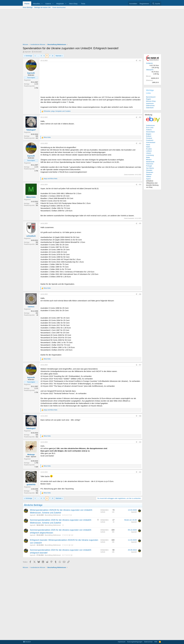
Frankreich (150, 140)
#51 (140, 61)
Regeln (149, 99)
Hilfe (156, 642)
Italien (148, 147)
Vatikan (149, 177)
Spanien (149, 174)
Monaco (149, 160)
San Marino (150, 168)
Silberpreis (150, 70)
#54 (140, 185)
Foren (27, 4)
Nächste (58, 56)
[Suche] (156, 4)
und (50, 179)
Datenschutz (150, 106)
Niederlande (150, 162)
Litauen (149, 153)
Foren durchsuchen (59, 7)
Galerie (48, 4)
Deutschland (150, 132)
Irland (148, 145)
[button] (42, 4)
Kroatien (149, 149)
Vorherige (29, 56)
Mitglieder (60, 4)
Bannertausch (151, 97)
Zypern (148, 179)
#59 (140, 442)
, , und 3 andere (57, 111)
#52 (140, 117)
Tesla (83, 4)
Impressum (150, 103)
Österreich (150, 164)
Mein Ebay (73, 4)
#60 (140, 472)
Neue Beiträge (28, 7)
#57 (140, 365)
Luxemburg (150, 155)
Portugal (149, 166)
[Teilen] (136, 61)
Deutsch (27, 642)
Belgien (149, 134)
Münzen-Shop (151, 101)
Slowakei (149, 170)
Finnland (149, 138)
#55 (140, 223)
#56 (140, 294)
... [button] (38, 56)
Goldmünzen (150, 125)
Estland (149, 136)
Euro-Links (150, 128)
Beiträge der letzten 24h (42, 7)
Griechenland (151, 142)
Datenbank (150, 108)
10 (69, 535)
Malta (148, 157)
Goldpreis (149, 63)
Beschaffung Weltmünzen (53, 515)
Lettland (149, 151)
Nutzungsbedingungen (135, 642)
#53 (140, 143)
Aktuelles (37, 4)
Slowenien (150, 172)
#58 (140, 416)
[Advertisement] (92, 27)
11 (72, 535)
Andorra (149, 130)
